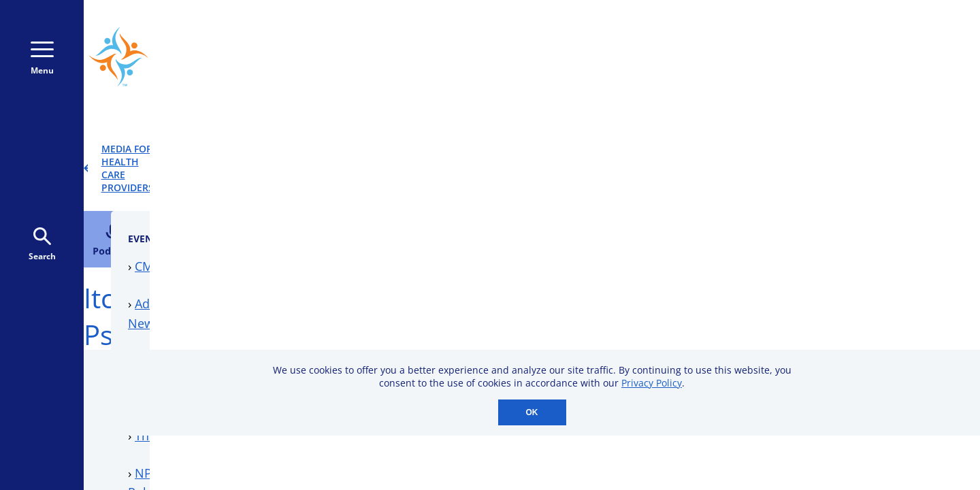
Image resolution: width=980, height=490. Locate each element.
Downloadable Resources (772, 294)
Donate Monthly (756, 56)
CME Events (732, 199)
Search (42, 245)
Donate (869, 56)
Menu (42, 59)
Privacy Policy (652, 383)
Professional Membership (773, 331)
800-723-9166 (621, 57)
